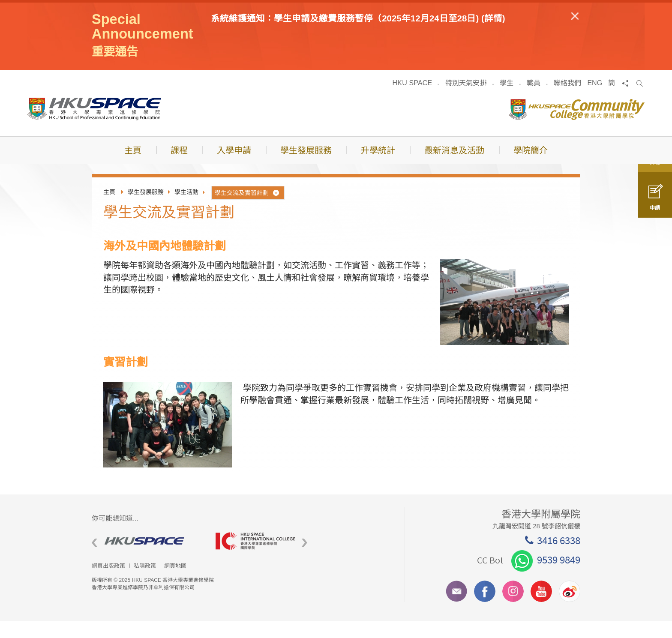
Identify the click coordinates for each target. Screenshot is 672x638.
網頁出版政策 (108, 583)
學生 (507, 100)
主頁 (109, 209)
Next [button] (304, 560)
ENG (595, 100)
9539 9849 (546, 577)
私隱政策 (145, 583)
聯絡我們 (568, 100)
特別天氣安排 (466, 100)
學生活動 (186, 209)
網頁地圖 (175, 583)
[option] (147, 558)
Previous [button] (94, 560)
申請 (655, 202)
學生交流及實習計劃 (247, 210)
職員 (534, 100)
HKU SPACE (412, 100)
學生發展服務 (146, 209)
